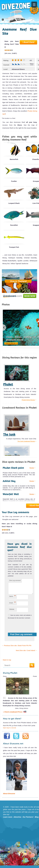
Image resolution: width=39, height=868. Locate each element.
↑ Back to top (6, 662)
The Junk (9, 434)
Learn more (8, 820)
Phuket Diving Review (28, 400)
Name (12, 599)
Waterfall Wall (11, 494)
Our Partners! (28, 820)
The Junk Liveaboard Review (26, 441)
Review (32, 468)
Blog (37, 820)
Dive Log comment (15, 580)
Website (12, 612)
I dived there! (29, 42)
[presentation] (22, 627)
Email (12, 605)
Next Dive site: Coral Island (27, 653)
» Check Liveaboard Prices (15, 714)
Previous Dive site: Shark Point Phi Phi (17, 648)
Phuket (8, 384)
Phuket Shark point (13, 468)
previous (4, 327)
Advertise (17, 820)
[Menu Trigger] (34, 4)
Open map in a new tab (9, 730)
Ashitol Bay (9, 481)
